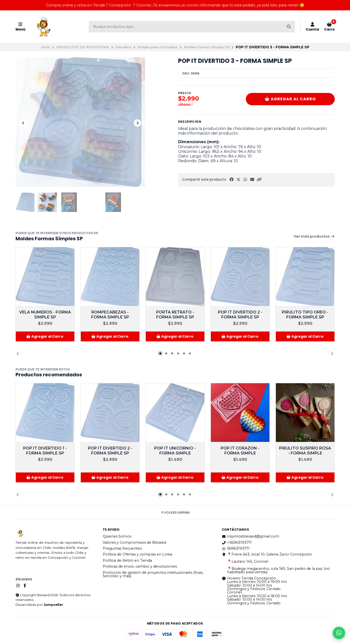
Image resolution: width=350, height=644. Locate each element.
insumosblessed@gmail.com (250, 536)
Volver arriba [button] (175, 513)
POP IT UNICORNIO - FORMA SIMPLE (175, 451)
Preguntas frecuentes (122, 548)
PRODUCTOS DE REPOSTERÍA (83, 47)
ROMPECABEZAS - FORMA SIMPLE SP (110, 315)
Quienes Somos (117, 536)
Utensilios (123, 47)
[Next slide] (137, 123)
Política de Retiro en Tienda (127, 560)
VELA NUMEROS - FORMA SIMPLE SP (45, 315)
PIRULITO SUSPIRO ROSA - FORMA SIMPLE (305, 451)
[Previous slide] (23, 123)
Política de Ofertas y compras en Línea (137, 554)
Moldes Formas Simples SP (207, 47)
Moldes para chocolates (158, 47)
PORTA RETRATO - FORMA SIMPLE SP (175, 315)
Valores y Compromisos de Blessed (134, 542)
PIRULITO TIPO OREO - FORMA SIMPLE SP (305, 315)
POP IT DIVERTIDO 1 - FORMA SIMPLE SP (45, 451)
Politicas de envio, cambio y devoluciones (140, 566)
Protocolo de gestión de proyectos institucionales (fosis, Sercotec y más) (153, 574)
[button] (259, 180)
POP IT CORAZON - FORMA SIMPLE (240, 451)
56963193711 (236, 548)
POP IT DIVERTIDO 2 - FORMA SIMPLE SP (240, 315)
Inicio (45, 47)
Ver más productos (314, 236)
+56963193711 (237, 542)
